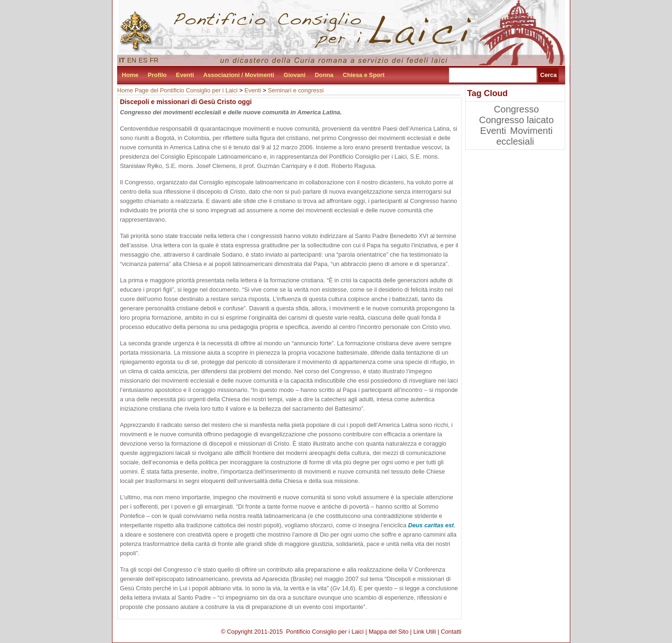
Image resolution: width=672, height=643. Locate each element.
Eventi (185, 75)
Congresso (516, 109)
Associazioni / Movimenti (239, 75)
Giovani (295, 75)
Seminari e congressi (296, 90)
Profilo (157, 75)
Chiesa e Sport (364, 75)
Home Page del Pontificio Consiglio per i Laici (177, 90)
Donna (324, 75)
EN (132, 60)
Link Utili (425, 632)
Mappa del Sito (388, 632)
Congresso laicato (516, 120)
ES (143, 60)
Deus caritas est (431, 525)
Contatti (451, 632)
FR (154, 60)
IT (122, 60)
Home (130, 75)
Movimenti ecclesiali (524, 136)
